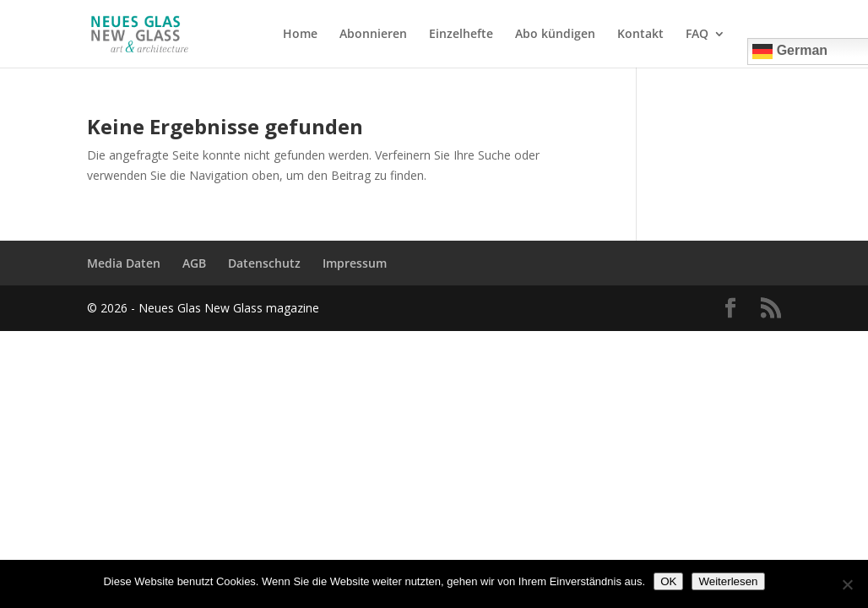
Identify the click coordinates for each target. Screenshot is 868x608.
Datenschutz (264, 263)
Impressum (355, 263)
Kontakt (640, 35)
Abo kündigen (555, 35)
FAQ (697, 35)
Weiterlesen (728, 581)
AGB (194, 263)
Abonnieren (373, 35)
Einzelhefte (461, 35)
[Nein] (847, 584)
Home (300, 35)
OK (668, 581)
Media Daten (124, 263)
